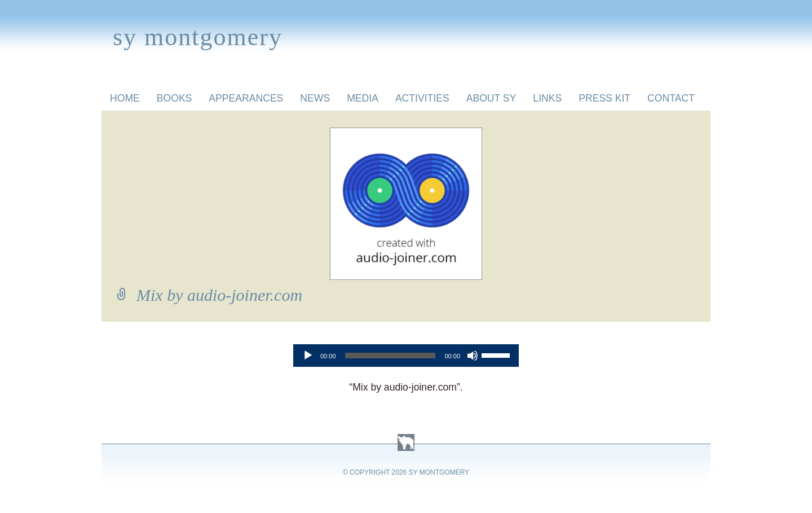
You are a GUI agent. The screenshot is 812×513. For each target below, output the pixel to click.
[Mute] (473, 356)
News (315, 98)
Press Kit (604, 98)
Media (363, 98)
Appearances (246, 98)
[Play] (308, 356)
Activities (422, 98)
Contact (671, 98)
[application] (406, 356)
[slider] (390, 356)
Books (175, 98)
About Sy (491, 98)
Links (547, 98)
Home (125, 98)
